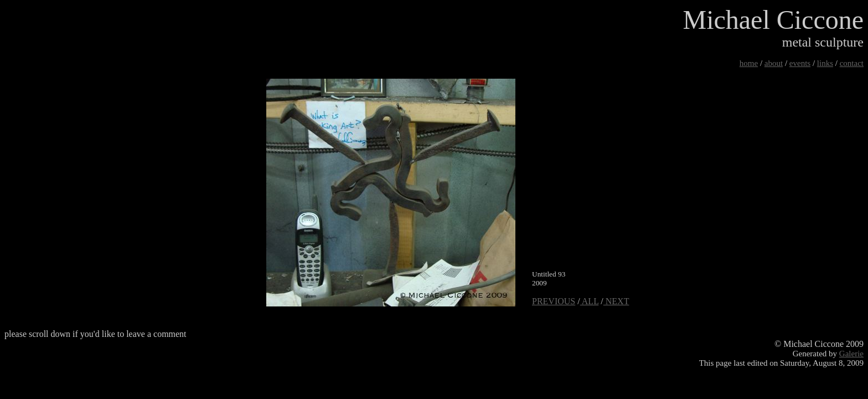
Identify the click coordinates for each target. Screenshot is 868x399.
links (825, 63)
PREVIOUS (554, 301)
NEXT (616, 301)
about (774, 63)
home (749, 63)
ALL (590, 301)
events (800, 63)
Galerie (851, 354)
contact (852, 63)
